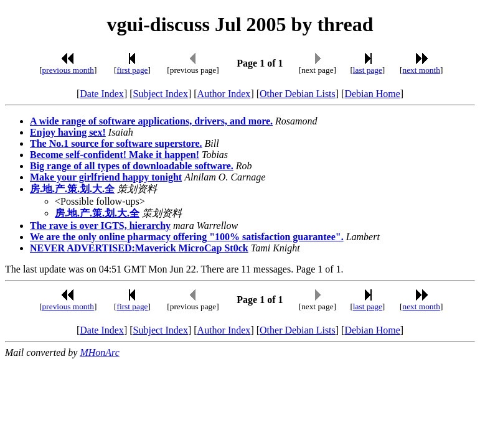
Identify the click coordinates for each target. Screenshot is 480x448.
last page (368, 70)
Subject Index (161, 94)
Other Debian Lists (298, 94)
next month (421, 70)
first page (133, 70)
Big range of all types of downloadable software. (132, 166)
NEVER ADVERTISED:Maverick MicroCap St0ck (139, 248)
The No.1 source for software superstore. (116, 143)
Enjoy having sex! (68, 132)
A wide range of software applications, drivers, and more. (151, 121)
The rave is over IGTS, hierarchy (100, 226)
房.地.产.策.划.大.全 (72, 189)
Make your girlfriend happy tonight (106, 177)
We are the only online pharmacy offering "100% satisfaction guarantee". (187, 237)
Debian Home (372, 94)
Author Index (224, 94)
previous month (68, 70)
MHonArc (99, 352)
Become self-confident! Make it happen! (115, 155)
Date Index (102, 94)
